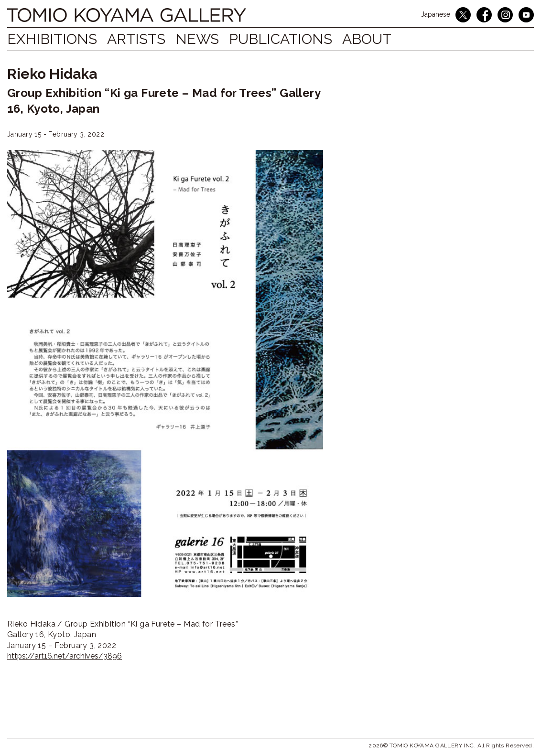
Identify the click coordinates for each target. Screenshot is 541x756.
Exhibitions (52, 39)
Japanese (436, 14)
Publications (296, 39)
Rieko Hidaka (52, 74)
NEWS (207, 39)
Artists (141, 39)
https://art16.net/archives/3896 (65, 656)
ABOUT (387, 39)
